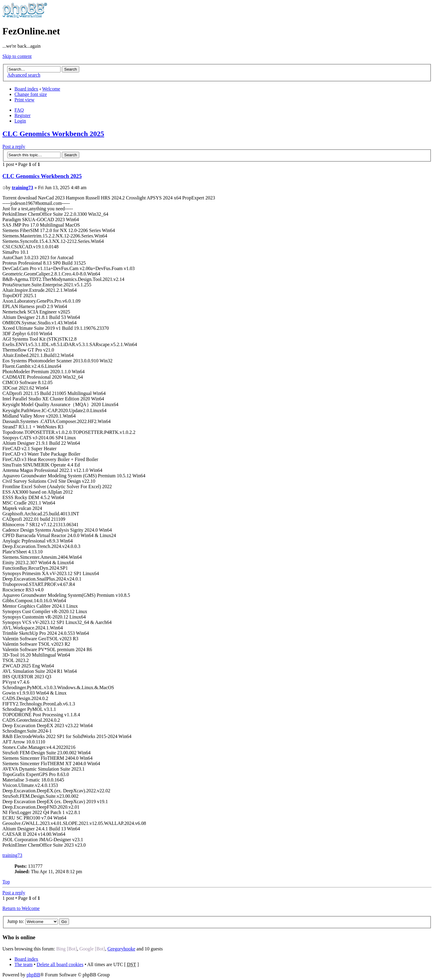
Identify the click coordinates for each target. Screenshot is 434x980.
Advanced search (24, 75)
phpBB (33, 975)
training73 (22, 188)
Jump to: (16, 921)
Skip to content (17, 56)
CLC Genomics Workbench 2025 (53, 134)
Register (22, 115)
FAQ (19, 110)
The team (24, 964)
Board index (26, 89)
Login (20, 121)
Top (6, 882)
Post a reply (14, 146)
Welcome (51, 89)
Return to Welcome (21, 908)
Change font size (31, 94)
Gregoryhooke (121, 949)
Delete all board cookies (60, 964)
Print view (24, 100)
